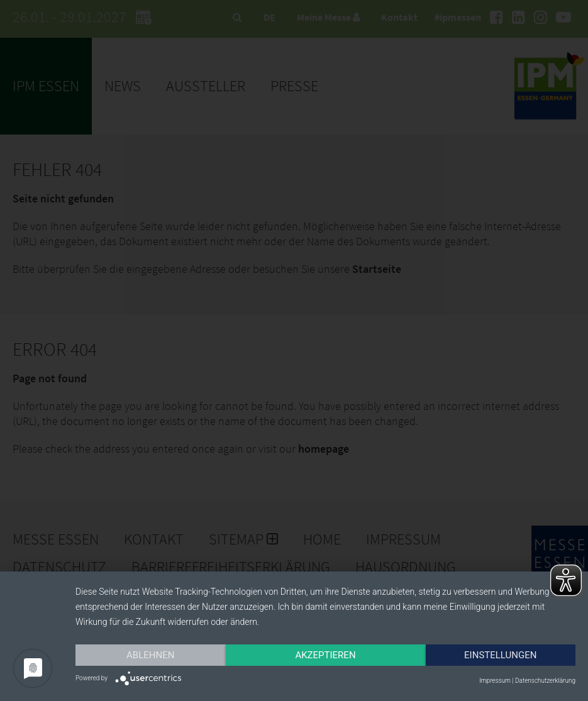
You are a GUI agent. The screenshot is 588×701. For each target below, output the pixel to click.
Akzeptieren (325, 655)
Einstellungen (500, 655)
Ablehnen (150, 655)
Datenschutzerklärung (545, 681)
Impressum (495, 681)
